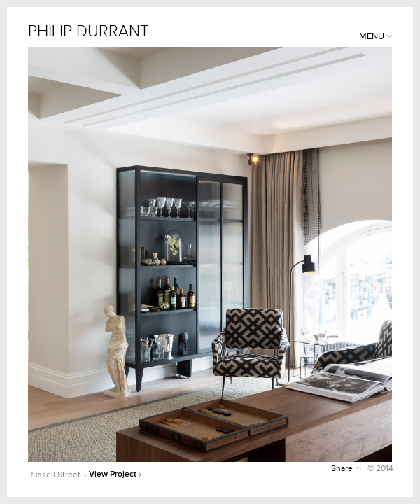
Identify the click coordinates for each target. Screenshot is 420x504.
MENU (376, 36)
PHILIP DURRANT (89, 32)
